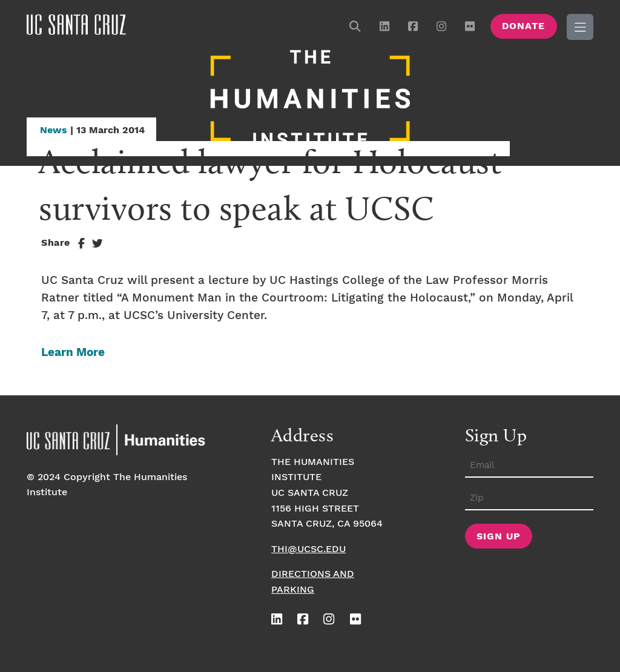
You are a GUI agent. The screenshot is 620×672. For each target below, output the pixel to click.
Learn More (73, 353)
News (54, 130)
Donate (523, 26)
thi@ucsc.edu (308, 549)
